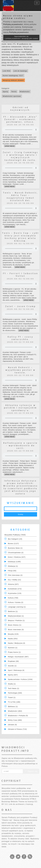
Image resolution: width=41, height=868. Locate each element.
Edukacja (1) (13, 566)
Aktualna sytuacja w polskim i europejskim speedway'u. (20, 408)
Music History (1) (15, 625)
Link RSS (7, 71)
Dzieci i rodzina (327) (17, 557)
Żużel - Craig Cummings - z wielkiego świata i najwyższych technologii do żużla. (20, 156)
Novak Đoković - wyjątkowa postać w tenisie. (20, 370)
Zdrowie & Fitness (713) (17, 729)
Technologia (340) (15, 693)
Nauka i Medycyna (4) (17, 643)
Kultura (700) (13, 598)
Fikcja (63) (12, 571)
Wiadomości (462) (15, 711)
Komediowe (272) (15, 589)
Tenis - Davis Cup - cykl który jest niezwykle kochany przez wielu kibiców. (20, 237)
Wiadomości (25, 92)
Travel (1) (12, 697)
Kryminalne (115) (15, 593)
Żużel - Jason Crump (20, 306)
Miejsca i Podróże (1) (16, 620)
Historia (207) (13, 584)
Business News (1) (15, 548)
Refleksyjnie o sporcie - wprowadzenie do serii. (20, 445)
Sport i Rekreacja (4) (16, 670)
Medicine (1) (13, 611)
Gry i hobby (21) (14, 580)
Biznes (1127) (13, 544)
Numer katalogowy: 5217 (13, 75)
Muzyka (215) (13, 634)
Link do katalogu (20, 71)
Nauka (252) (13, 639)
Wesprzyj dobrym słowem (13, 80)
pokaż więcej (10, 146)
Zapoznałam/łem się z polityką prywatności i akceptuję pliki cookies (21, 37)
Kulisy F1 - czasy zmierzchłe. (20, 338)
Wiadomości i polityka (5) (18, 716)
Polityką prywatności (13, 24)
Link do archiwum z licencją (21, 804)
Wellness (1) (13, 707)
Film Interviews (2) (15, 575)
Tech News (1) (14, 688)
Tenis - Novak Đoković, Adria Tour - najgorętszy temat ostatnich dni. (20, 196)
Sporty (5, 92)
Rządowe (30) (13, 661)
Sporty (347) (13, 675)
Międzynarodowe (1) (16, 616)
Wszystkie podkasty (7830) (15, 535)
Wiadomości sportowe (12, 96)
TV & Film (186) (14, 702)
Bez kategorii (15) (15, 539)
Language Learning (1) (17, 607)
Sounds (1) (12, 666)
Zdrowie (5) (12, 725)
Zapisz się (31, 771)
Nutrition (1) (13, 648)
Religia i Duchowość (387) (18, 657)
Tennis (14, 92)
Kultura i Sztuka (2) (16, 602)
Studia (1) (12, 684)
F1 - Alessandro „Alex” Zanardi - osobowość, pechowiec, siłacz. (20, 119)
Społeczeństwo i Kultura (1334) (20, 679)
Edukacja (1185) (14, 562)
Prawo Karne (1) (14, 652)
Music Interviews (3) (16, 630)
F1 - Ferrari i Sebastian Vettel (20, 275)
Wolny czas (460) (15, 720)
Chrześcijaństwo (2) (16, 553)
